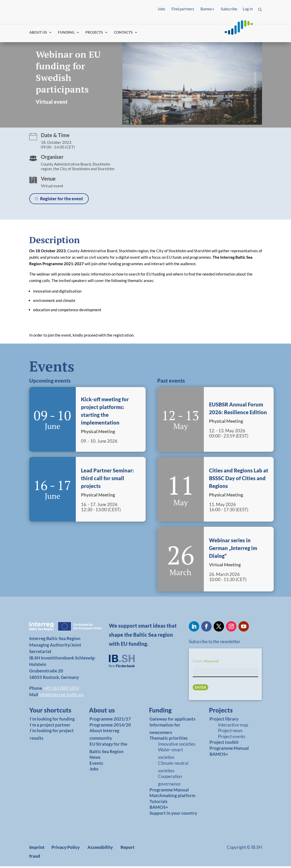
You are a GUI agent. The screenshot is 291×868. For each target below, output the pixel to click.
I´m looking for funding (52, 721)
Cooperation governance (170, 782)
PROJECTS (94, 34)
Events (96, 765)
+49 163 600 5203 (61, 690)
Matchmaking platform (172, 797)
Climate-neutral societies (173, 769)
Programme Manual (169, 792)
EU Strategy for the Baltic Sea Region (108, 750)
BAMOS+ (159, 809)
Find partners (183, 9)
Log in (248, 9)
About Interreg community (104, 736)
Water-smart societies (170, 755)
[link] (50, 713)
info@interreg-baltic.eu (61, 696)
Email (206, 663)
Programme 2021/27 (110, 721)
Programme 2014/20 (110, 727)
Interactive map (233, 727)
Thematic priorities (169, 740)
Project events (232, 738)
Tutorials (158, 803)
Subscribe (229, 9)
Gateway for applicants (172, 721)
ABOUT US (38, 34)
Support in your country (173, 815)
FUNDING (66, 34)
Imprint (37, 849)
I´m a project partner (50, 727)
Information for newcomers (165, 730)
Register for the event (62, 201)
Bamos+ (207, 9)
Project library (224, 721)
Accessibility (100, 849)
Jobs (161, 9)
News (95, 759)
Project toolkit (224, 744)
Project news (230, 733)
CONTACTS (123, 34)
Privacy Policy (66, 849)
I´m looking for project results (52, 736)
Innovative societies (177, 746)
